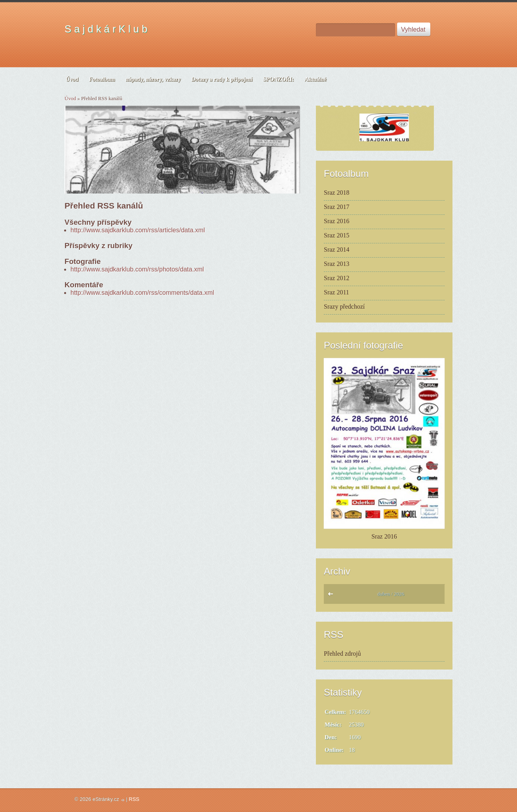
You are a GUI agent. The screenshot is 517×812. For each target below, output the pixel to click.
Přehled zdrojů (342, 654)
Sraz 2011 (336, 292)
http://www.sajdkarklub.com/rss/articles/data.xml (138, 230)
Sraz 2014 (336, 249)
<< (332, 596)
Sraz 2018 (336, 193)
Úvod (70, 98)
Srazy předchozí (344, 306)
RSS (134, 799)
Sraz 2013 (336, 264)
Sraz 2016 (336, 221)
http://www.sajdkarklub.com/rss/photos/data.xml (137, 269)
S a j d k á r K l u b (106, 29)
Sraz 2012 (336, 278)
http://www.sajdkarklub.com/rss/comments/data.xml (142, 293)
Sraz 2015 (336, 235)
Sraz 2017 (336, 207)
